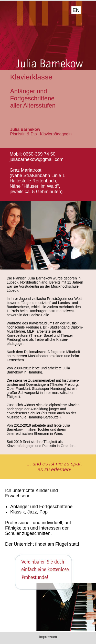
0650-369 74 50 (39, 154)
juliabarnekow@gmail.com (37, 159)
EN (76, 10)
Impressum (48, 637)
